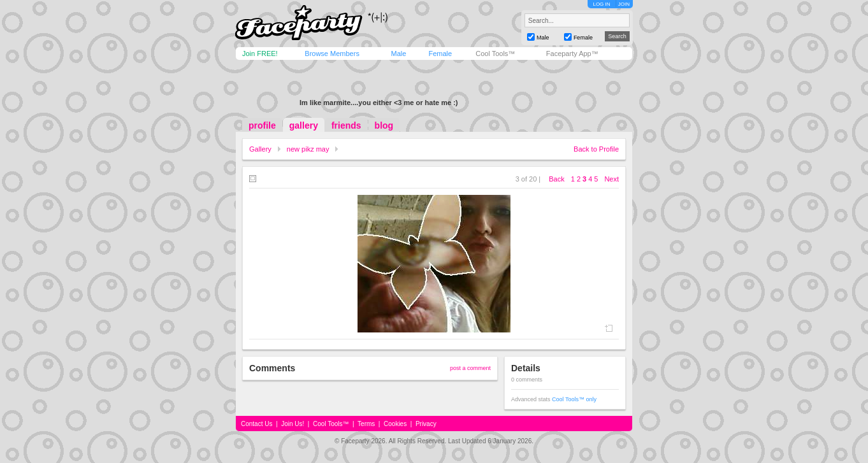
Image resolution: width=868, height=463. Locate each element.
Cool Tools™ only (574, 399)
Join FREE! (260, 53)
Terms (366, 424)
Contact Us (257, 424)
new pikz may (308, 149)
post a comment (470, 368)
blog (384, 125)
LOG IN (601, 4)
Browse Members (332, 53)
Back (556, 179)
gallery (304, 125)
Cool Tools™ (495, 53)
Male (398, 53)
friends (346, 125)
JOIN (624, 4)
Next (611, 179)
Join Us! (293, 424)
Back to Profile (596, 149)
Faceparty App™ (572, 53)
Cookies (395, 424)
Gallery (260, 149)
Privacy (426, 424)
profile (262, 125)
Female (440, 53)
